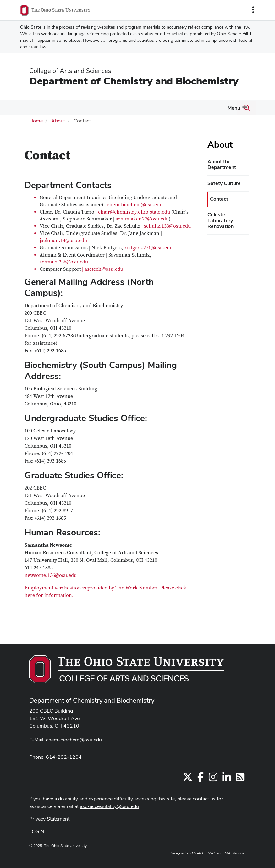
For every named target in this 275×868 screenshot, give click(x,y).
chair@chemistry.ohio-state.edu (134, 212)
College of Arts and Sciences (70, 71)
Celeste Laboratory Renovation (220, 220)
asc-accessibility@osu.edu (109, 806)
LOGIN (37, 831)
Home (36, 121)
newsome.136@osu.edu (51, 575)
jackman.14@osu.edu (63, 241)
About (58, 121)
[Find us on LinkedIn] (227, 779)
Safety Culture (224, 183)
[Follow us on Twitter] (188, 779)
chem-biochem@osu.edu (135, 205)
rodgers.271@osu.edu (148, 248)
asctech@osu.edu (104, 269)
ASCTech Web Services (227, 853)
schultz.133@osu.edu (167, 226)
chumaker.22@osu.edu (143, 219)
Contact (219, 199)
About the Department (222, 164)
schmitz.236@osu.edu (64, 262)
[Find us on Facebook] (201, 779)
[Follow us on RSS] (240, 779)
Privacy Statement (49, 819)
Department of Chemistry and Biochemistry (134, 81)
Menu (234, 108)
